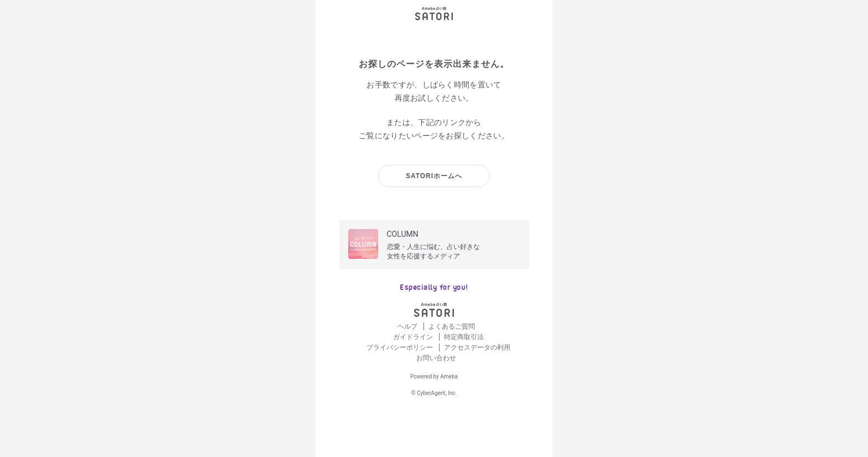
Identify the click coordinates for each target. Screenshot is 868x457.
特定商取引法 (464, 337)
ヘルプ (408, 326)
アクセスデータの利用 (477, 347)
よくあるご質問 (452, 326)
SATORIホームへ (434, 176)
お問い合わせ (436, 358)
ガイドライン (414, 337)
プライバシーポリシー (401, 347)
